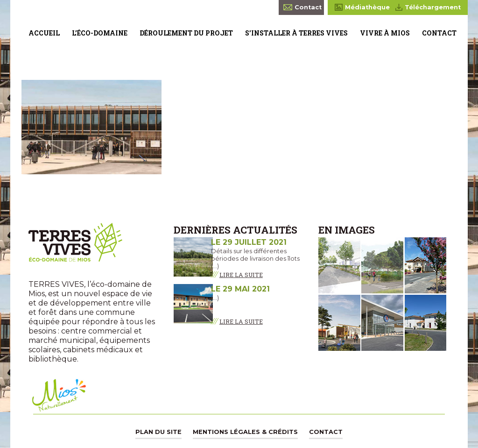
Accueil (44, 33)
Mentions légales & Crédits (245, 432)
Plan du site (158, 432)
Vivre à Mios (385, 33)
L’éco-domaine (100, 33)
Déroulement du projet (186, 33)
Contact (439, 33)
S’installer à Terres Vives (296, 33)
